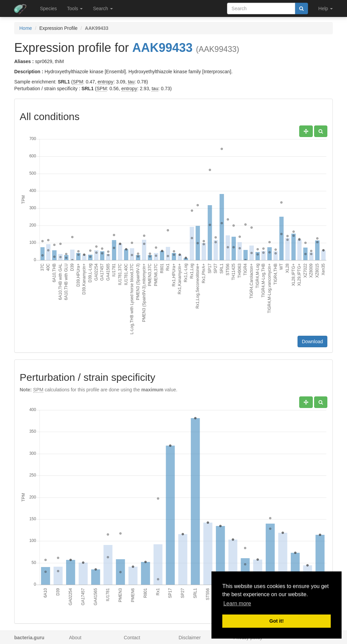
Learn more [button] (237, 603)
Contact (132, 638)
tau (131, 82)
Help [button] (325, 8)
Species (48, 8)
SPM (78, 82)
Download (312, 341)
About (75, 638)
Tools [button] (75, 8)
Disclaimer (190, 638)
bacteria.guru (29, 638)
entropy (106, 82)
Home (26, 28)
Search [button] (103, 8)
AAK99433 (162, 48)
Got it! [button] (277, 621)
